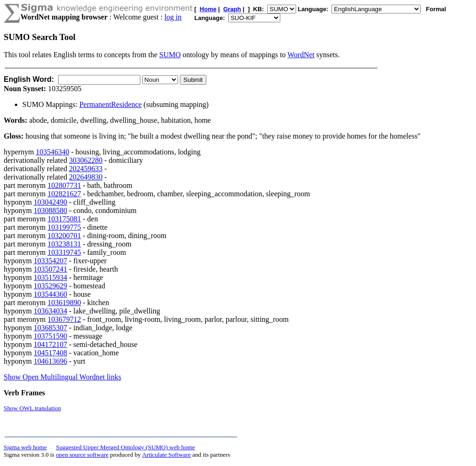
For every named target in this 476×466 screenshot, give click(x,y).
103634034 (50, 311)
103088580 (50, 210)
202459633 (86, 169)
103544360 (50, 294)
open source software (82, 455)
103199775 (64, 227)
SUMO (170, 55)
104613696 (50, 361)
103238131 (64, 244)
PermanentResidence (111, 104)
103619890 (64, 303)
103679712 (64, 319)
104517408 (50, 353)
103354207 (50, 261)
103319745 (64, 252)
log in (173, 17)
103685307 (50, 328)
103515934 (50, 277)
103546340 (53, 152)
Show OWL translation (32, 408)
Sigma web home (25, 447)
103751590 (50, 336)
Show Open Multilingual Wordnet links (63, 377)
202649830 (86, 177)
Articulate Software (167, 455)
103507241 (50, 269)
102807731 (64, 185)
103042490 (50, 202)
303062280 (86, 160)
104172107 (50, 344)
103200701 (64, 236)
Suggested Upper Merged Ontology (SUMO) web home (126, 447)
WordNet (301, 55)
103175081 (64, 219)
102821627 (64, 194)
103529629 (50, 286)
